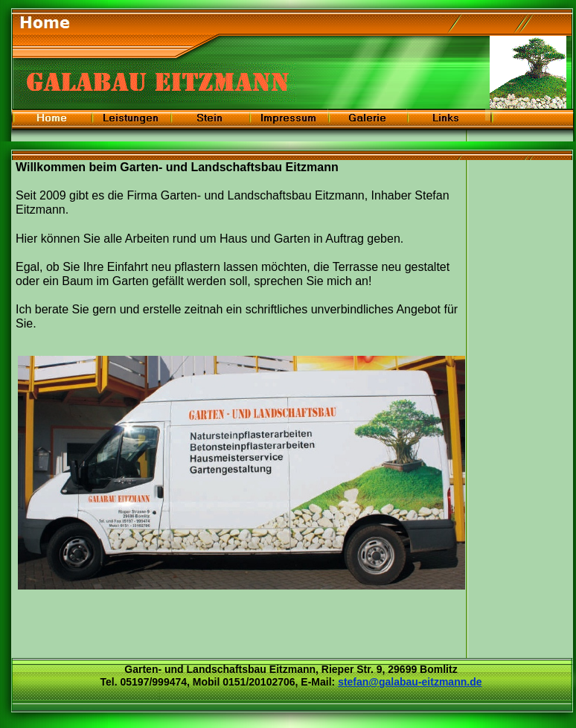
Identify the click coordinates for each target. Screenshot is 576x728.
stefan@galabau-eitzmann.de (410, 682)
